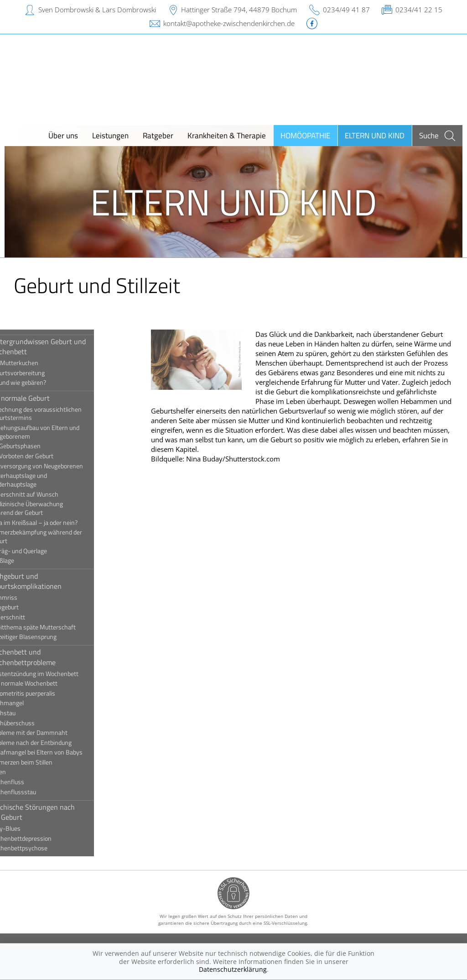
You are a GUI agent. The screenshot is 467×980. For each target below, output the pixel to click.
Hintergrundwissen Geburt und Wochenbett (64, 346)
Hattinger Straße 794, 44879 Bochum (239, 10)
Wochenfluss (33, 782)
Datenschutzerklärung (233, 969)
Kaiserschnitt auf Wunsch (50, 494)
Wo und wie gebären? (44, 383)
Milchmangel (33, 703)
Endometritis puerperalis (49, 693)
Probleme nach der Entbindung (57, 743)
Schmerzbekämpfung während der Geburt (62, 537)
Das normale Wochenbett (50, 683)
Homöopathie (305, 135)
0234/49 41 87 (346, 10)
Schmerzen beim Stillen (47, 762)
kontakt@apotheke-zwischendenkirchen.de (229, 23)
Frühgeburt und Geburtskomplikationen (52, 581)
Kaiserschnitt (34, 617)
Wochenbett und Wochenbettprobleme (49, 657)
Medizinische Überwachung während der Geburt (52, 508)
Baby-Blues (31, 828)
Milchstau (29, 713)
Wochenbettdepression (47, 839)
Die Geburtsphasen (41, 446)
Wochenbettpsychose (45, 848)
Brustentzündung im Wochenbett (60, 674)
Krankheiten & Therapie (227, 135)
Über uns (63, 135)
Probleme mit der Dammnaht (55, 733)
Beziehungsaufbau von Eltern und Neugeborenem (61, 432)
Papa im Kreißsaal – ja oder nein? (60, 523)
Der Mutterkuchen (40, 363)
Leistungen (110, 135)
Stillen (24, 772)
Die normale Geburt (46, 398)
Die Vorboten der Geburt (48, 456)
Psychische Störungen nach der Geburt (58, 812)
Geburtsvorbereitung (43, 373)
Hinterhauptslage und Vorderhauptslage (44, 480)
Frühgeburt (30, 607)
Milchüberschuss (38, 723)
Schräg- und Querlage (44, 551)
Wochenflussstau (39, 792)
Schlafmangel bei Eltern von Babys (62, 752)
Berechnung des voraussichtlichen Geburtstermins (62, 414)
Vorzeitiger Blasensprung (49, 637)
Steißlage (28, 561)
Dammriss (30, 597)
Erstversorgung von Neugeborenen (62, 466)
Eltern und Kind (375, 135)
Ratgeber (158, 135)
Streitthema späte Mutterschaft (59, 627)
